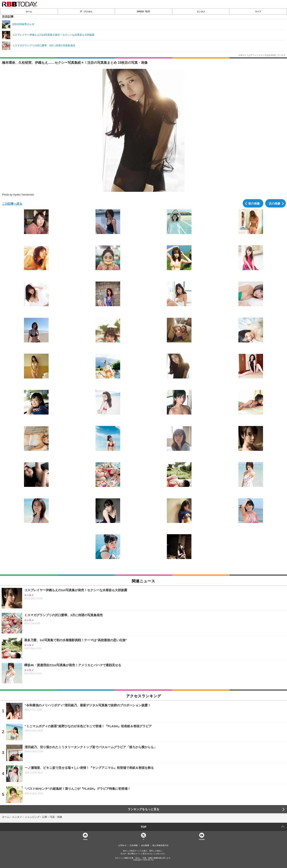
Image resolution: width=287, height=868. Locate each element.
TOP (144, 827)
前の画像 (254, 203)
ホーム (29, 11)
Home (85, 839)
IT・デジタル (86, 11)
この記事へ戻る (12, 203)
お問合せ (122, 845)
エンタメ (201, 11)
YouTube (202, 839)
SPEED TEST (143, 11)
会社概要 (145, 845)
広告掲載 (134, 845)
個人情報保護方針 (161, 845)
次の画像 (274, 203)
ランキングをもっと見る (143, 809)
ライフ (258, 11)
